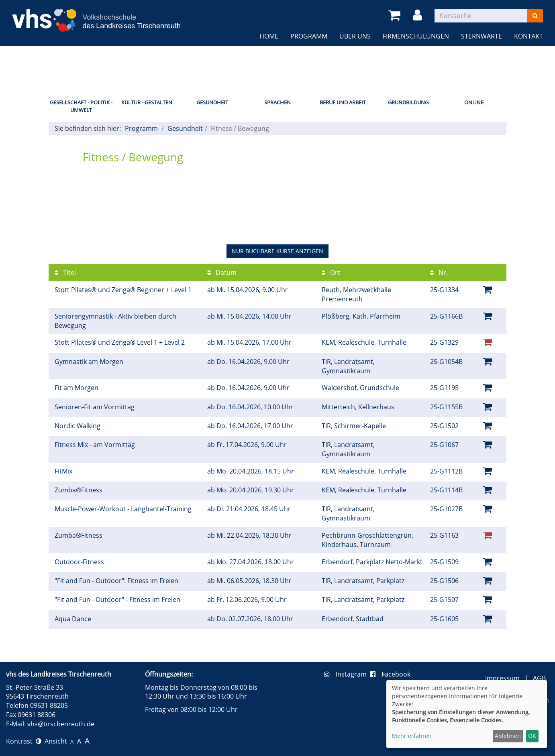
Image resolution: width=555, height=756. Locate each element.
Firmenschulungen (416, 36)
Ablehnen (508, 736)
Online (474, 102)
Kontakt (528, 36)
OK (532, 736)
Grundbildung (408, 102)
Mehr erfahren (412, 736)
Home (269, 36)
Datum (222, 272)
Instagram (347, 674)
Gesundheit (212, 102)
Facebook (390, 674)
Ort (331, 272)
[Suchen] (535, 16)
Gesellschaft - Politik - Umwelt (81, 106)
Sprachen (277, 102)
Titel (65, 272)
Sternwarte (482, 36)
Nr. (439, 272)
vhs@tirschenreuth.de (61, 724)
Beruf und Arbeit (343, 102)
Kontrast (24, 741)
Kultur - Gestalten (147, 102)
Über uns (355, 36)
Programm (309, 36)
